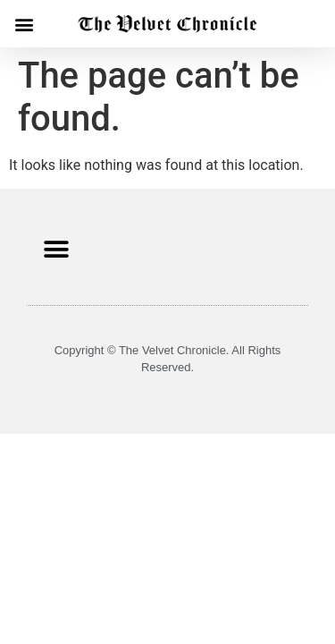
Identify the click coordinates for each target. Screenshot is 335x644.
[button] (24, 24)
